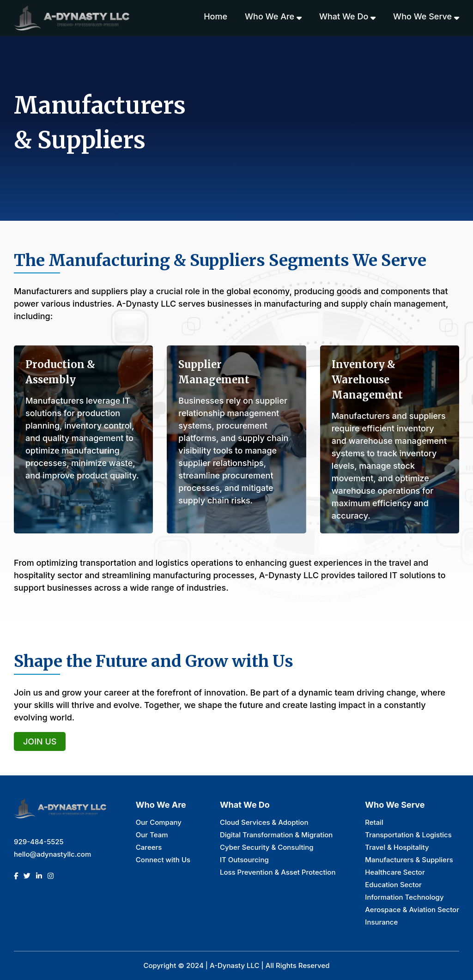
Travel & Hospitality (397, 847)
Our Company (159, 822)
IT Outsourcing (244, 860)
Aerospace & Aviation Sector (412, 910)
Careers (149, 847)
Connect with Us (163, 860)
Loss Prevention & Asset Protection (278, 872)
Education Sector (393, 885)
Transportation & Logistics (408, 835)
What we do (347, 17)
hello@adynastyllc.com (52, 854)
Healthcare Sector (395, 872)
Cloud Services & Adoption (264, 822)
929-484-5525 (39, 842)
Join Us (40, 741)
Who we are (273, 17)
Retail (374, 822)
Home (215, 16)
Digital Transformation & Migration (276, 835)
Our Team (152, 835)
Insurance (381, 922)
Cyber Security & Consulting (267, 847)
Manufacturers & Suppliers (409, 860)
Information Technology (404, 897)
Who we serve (426, 17)
